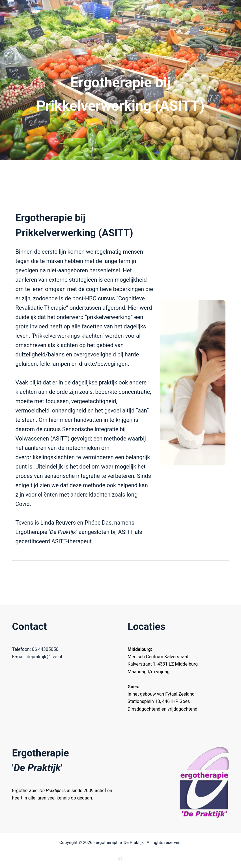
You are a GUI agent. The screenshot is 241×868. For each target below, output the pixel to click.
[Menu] (120, 10)
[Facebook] (120, 859)
